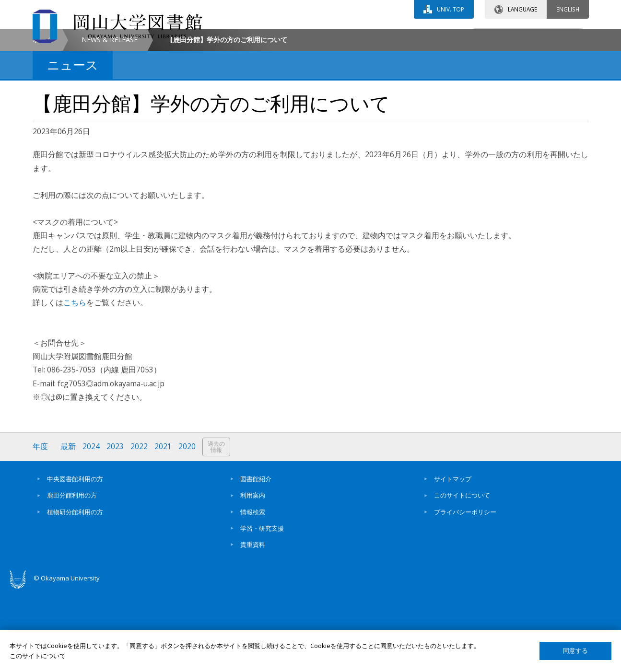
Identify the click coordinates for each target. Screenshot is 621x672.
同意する (575, 651)
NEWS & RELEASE (110, 121)
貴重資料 (253, 626)
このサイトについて (462, 577)
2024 (92, 527)
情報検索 (253, 593)
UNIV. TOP (451, 9)
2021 (164, 527)
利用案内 (253, 577)
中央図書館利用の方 (75, 560)
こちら (75, 384)
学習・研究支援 (262, 609)
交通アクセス (422, 37)
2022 (140, 527)
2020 (187, 527)
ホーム (43, 121)
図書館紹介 (256, 560)
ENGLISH (568, 9)
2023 (116, 527)
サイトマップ (453, 560)
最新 (69, 527)
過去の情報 (217, 528)
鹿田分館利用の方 (72, 577)
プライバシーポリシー (465, 593)
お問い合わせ (337, 37)
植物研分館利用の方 (75, 593)
